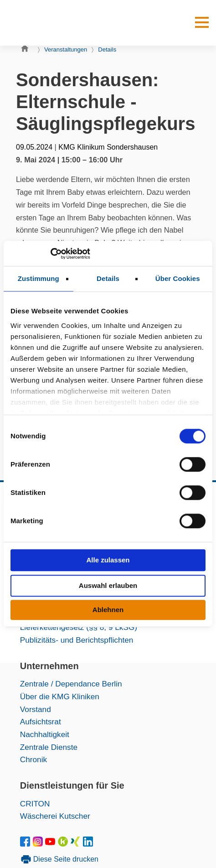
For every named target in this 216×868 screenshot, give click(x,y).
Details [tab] (108, 278)
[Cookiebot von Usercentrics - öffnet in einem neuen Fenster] (50, 254)
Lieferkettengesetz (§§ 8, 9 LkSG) (79, 627)
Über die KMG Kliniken (60, 696)
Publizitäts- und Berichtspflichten (77, 640)
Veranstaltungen (66, 49)
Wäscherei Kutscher (55, 816)
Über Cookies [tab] (178, 278)
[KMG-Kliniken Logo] (48, 23)
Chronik (33, 759)
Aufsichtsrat (41, 722)
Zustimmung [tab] (39, 278)
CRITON (35, 804)
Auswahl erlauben (108, 585)
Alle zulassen (108, 560)
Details (107, 49)
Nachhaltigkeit (45, 734)
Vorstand (36, 709)
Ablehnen (108, 610)
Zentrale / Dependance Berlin (71, 684)
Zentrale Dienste (49, 747)
